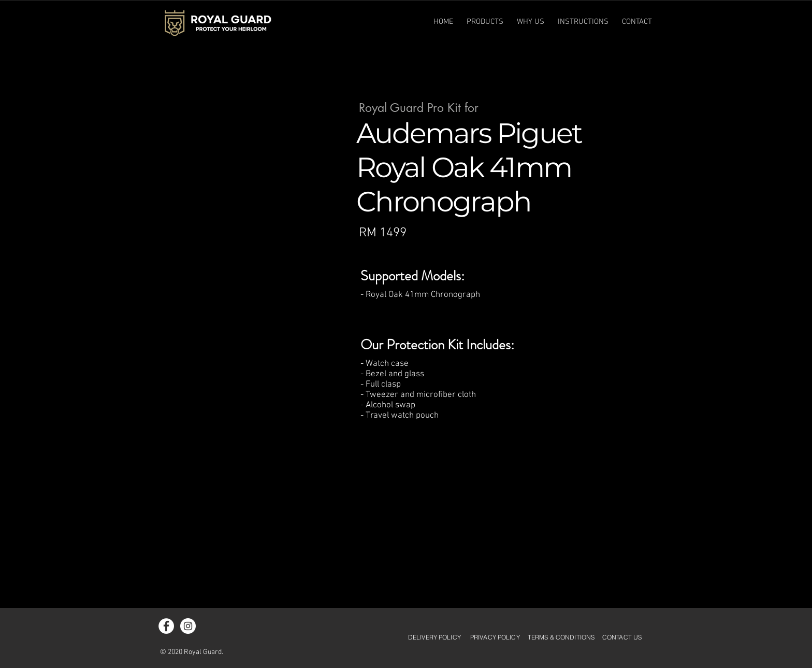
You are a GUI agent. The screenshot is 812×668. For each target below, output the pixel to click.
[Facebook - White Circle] (166, 626)
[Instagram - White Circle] (188, 626)
